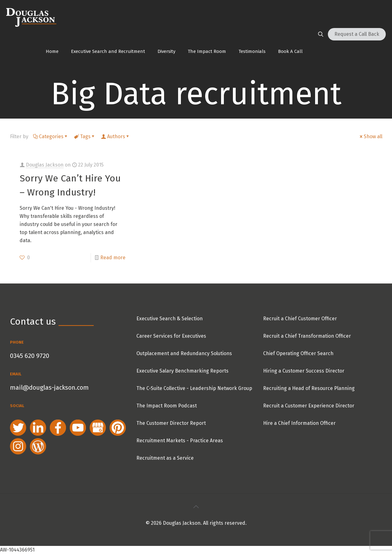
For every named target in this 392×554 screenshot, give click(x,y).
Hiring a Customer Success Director (304, 371)
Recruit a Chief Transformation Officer (307, 336)
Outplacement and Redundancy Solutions (184, 353)
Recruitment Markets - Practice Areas (180, 441)
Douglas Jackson (45, 165)
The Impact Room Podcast (167, 406)
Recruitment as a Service (165, 458)
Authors (116, 136)
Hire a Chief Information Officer (299, 423)
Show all (371, 136)
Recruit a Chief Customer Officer (300, 319)
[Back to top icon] (196, 507)
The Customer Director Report (171, 423)
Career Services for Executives (171, 336)
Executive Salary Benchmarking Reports (182, 371)
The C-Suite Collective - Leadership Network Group (194, 388)
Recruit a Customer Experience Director (309, 406)
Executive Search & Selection (170, 319)
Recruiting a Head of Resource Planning (309, 388)
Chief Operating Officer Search (298, 353)
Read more (113, 258)
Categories (51, 136)
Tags (85, 136)
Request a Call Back (357, 34)
